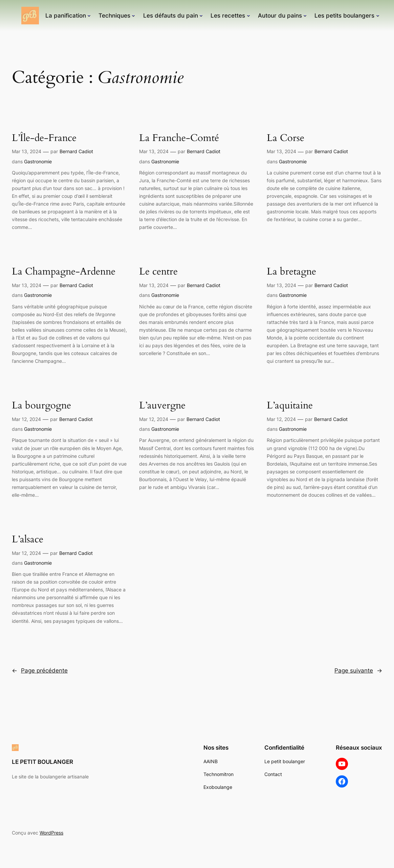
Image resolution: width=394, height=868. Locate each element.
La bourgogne (41, 405)
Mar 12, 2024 (26, 419)
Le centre (158, 272)
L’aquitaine (290, 405)
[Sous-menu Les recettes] (248, 16)
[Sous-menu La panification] (89, 16)
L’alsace (28, 539)
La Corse (286, 138)
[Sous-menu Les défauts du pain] (201, 16)
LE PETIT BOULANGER (42, 762)
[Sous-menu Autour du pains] (305, 16)
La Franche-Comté (179, 138)
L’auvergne (162, 405)
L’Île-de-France (44, 138)
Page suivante (358, 671)
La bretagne (291, 272)
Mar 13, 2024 (27, 151)
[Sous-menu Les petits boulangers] (378, 16)
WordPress (51, 833)
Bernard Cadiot (76, 151)
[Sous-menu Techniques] (133, 16)
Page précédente (40, 671)
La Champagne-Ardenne (64, 272)
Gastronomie (38, 161)
